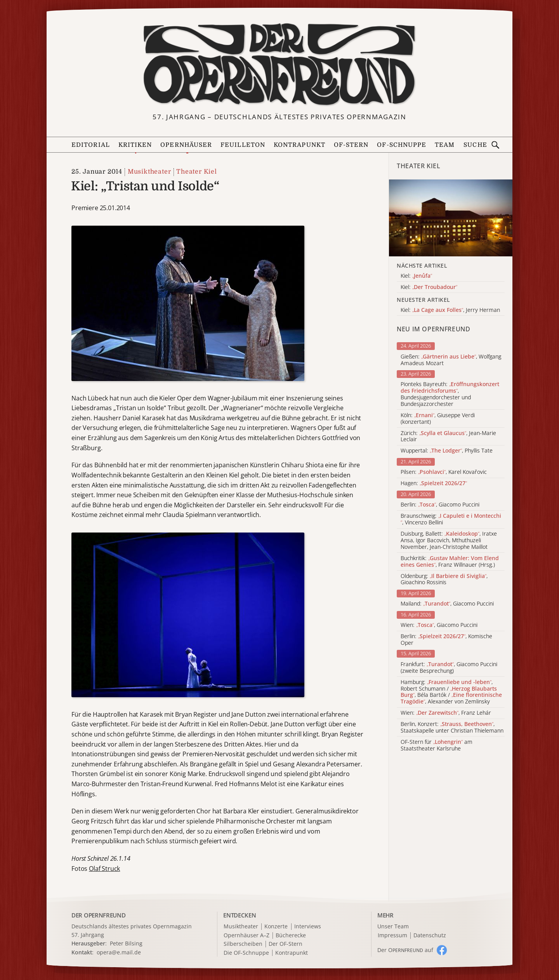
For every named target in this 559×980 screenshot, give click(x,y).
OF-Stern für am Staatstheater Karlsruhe (437, 745)
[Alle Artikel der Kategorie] (451, 218)
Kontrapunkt (299, 145)
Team (445, 145)
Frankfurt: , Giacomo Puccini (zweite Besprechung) (449, 668)
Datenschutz (430, 936)
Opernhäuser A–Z (247, 936)
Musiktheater (149, 172)
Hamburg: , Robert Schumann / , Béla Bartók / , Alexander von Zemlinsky (451, 692)
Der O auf (405, 950)
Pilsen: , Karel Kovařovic (444, 472)
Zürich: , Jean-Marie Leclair (448, 437)
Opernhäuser (186, 145)
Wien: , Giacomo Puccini (439, 625)
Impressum (392, 936)
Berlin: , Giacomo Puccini (440, 505)
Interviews (308, 927)
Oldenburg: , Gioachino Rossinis (444, 580)
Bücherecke (291, 936)
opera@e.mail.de (119, 952)
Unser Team (393, 926)
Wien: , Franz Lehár (446, 713)
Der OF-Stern (286, 944)
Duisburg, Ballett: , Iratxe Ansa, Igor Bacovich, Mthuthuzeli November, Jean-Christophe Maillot (449, 540)
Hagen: (434, 483)
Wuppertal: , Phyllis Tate (447, 451)
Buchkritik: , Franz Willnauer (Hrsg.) (450, 562)
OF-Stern (351, 145)
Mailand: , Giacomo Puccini (447, 604)
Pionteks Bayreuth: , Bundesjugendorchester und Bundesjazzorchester (450, 394)
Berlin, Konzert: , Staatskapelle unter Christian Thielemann (452, 728)
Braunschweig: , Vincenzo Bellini (451, 519)
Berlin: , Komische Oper (446, 640)
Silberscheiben (243, 944)
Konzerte (276, 927)
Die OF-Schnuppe (246, 953)
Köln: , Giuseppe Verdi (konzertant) (438, 419)
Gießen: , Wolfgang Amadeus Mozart (451, 360)
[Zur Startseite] (279, 64)
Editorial (91, 145)
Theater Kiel (197, 172)
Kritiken (135, 145)
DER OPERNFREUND (99, 915)
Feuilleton (243, 145)
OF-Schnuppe (402, 145)
